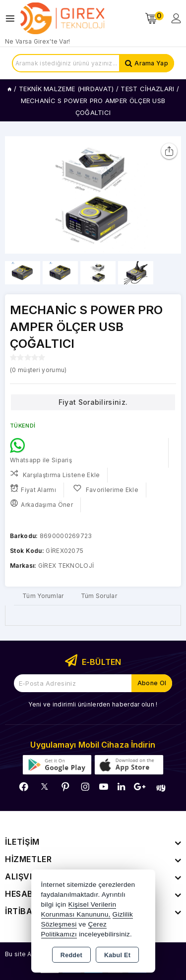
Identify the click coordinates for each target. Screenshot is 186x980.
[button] (169, 195)
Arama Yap (151, 63)
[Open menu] (13, 19)
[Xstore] (62, 19)
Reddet (71, 955)
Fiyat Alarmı (33, 489)
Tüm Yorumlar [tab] (43, 596)
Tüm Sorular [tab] (99, 596)
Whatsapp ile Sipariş (41, 451)
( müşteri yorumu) (38, 370)
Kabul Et (117, 955)
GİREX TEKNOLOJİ (66, 566)
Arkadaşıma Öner (41, 504)
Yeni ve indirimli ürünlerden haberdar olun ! (93, 704)
